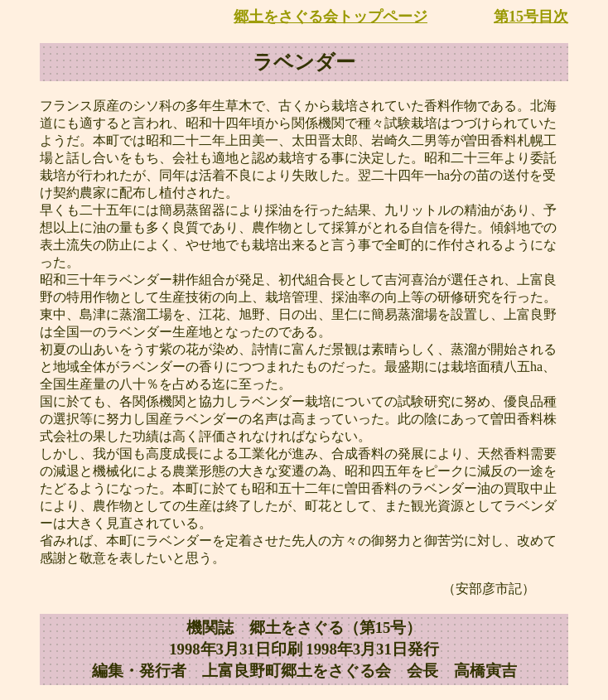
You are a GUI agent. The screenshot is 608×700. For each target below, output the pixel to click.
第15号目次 (531, 17)
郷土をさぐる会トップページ (331, 17)
